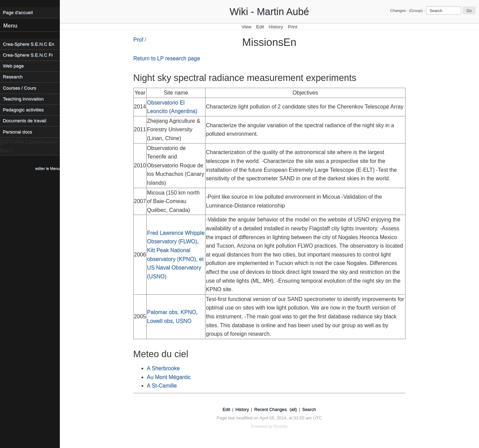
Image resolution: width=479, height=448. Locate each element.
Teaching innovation (23, 99)
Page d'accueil (18, 12)
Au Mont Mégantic (169, 377)
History (276, 27)
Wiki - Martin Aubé (269, 12)
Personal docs (17, 132)
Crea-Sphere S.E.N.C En (28, 44)
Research (13, 77)
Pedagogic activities (23, 110)
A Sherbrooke (163, 368)
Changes (398, 11)
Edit (260, 27)
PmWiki (281, 427)
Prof (138, 40)
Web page (13, 66)
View (246, 27)
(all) (293, 409)
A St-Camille (162, 386)
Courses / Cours (19, 88)
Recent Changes (270, 409)
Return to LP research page (167, 58)
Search (309, 409)
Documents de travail (24, 121)
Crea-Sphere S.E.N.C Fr (28, 55)
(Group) (416, 11)
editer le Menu (47, 168)
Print (293, 27)
